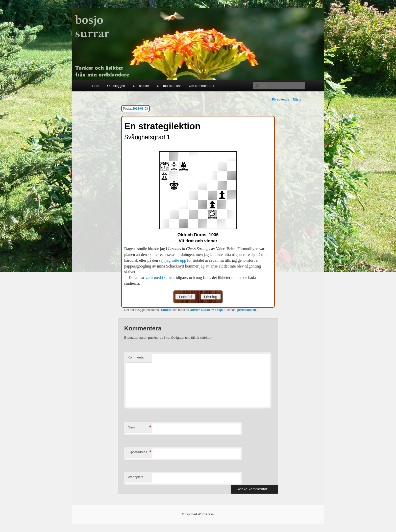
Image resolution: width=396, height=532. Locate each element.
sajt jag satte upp (173, 260)
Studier (166, 310)
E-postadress (140, 452)
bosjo (219, 310)
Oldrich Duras (200, 310)
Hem (96, 86)
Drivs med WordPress (198, 514)
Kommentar (136, 357)
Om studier (141, 86)
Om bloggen (116, 86)
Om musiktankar (169, 86)
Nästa (299, 100)
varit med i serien (160, 277)
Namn (140, 428)
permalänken (246, 310)
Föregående (279, 100)
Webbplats (135, 477)
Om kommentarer (202, 86)
